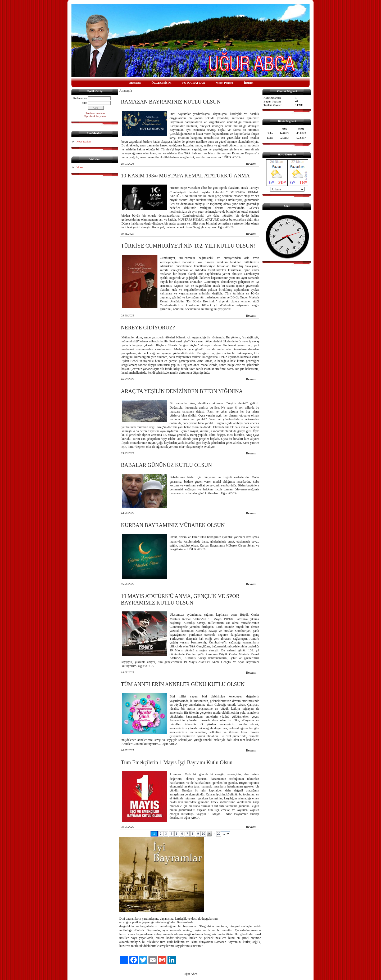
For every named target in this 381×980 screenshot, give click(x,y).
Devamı (251, 164)
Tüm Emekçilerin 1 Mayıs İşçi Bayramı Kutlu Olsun (177, 762)
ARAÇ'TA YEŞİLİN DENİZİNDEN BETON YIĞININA (182, 391)
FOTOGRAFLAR (194, 83)
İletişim (249, 83)
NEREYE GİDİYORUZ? (148, 328)
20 (219, 834)
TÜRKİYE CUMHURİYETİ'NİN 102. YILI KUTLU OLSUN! (188, 246)
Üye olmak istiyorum (95, 116)
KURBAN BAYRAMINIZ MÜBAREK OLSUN (173, 525)
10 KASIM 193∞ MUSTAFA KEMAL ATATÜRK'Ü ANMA (185, 176)
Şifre (85, 103)
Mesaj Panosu (224, 83)
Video (80, 167)
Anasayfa (135, 83)
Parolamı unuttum (95, 113)
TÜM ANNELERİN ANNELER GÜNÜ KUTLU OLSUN (183, 684)
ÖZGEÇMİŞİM (162, 83)
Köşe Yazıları (84, 142)
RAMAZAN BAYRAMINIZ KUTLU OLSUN (171, 102)
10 (203, 834)
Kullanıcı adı (80, 98)
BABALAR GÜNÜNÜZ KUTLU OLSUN (166, 465)
